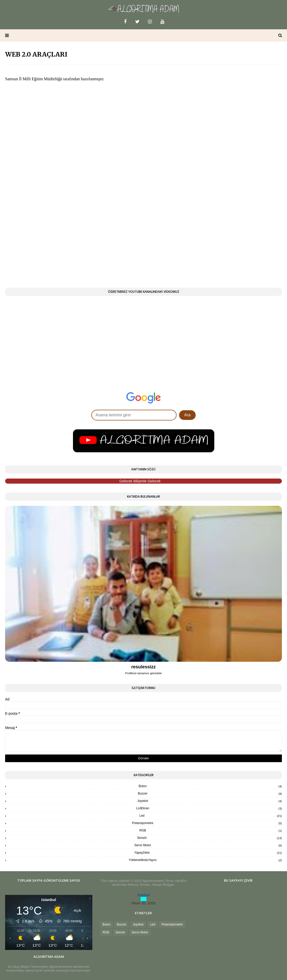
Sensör (209, 838)
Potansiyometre (207, 823)
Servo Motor (208, 845)
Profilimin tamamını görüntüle (143, 673)
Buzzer (210, 793)
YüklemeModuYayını (205, 860)
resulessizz (143, 667)
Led (211, 816)
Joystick (210, 801)
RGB (211, 830)
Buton (210, 786)
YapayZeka (208, 853)
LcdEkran (209, 808)
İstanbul (143, 895)
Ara (187, 415)
